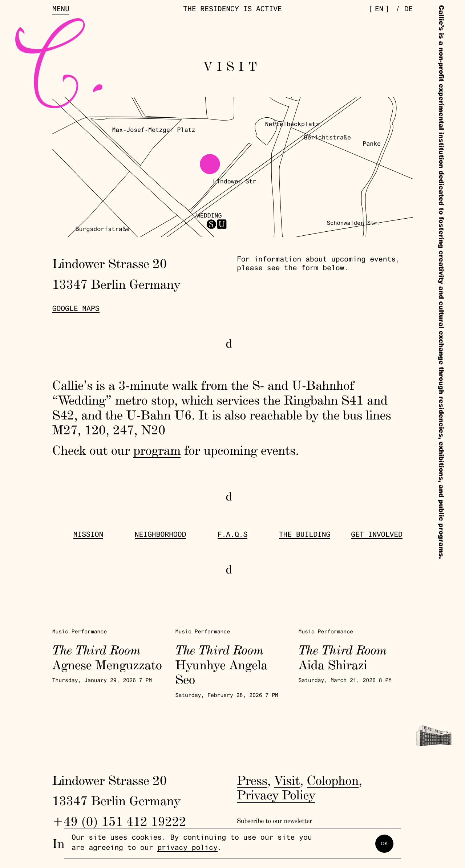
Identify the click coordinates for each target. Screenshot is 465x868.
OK (384, 843)
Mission (88, 536)
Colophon (333, 780)
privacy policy (187, 849)
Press (252, 780)
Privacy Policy (276, 795)
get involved (377, 536)
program (157, 450)
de (409, 10)
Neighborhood (161, 536)
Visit (287, 780)
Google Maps (76, 310)
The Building (305, 536)
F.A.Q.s (233, 536)
